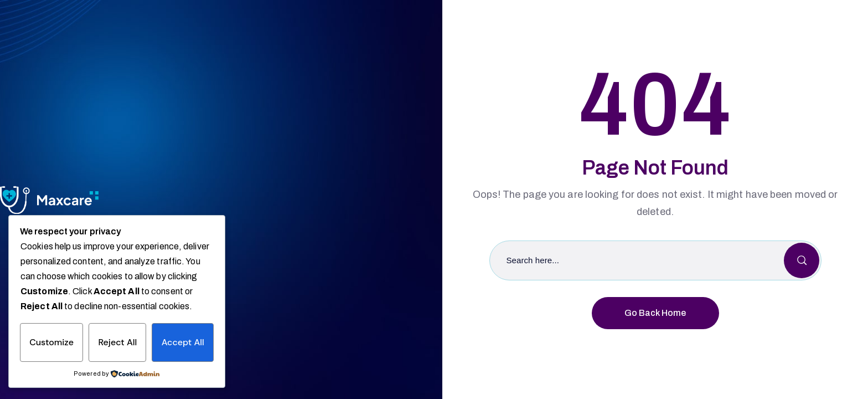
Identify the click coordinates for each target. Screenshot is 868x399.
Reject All (117, 342)
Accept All (183, 342)
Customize (51, 342)
